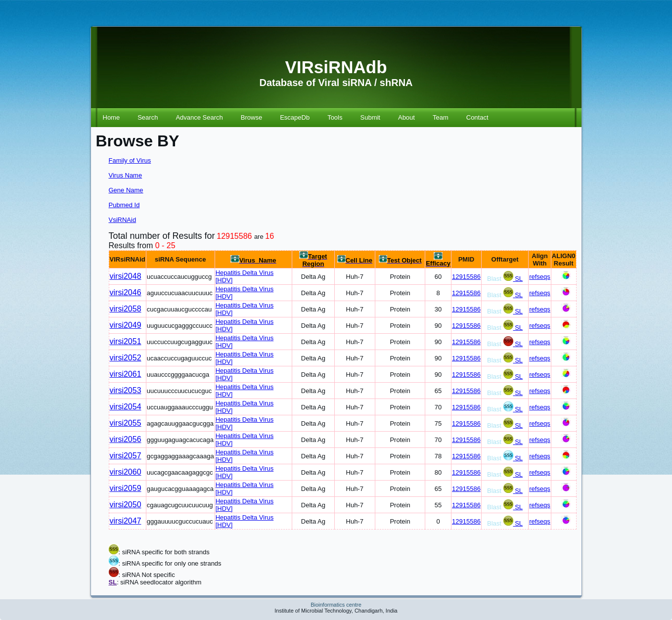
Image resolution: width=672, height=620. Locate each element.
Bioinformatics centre (336, 605)
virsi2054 (126, 407)
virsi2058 (126, 309)
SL (519, 279)
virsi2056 (126, 439)
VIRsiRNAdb (336, 67)
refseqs (540, 277)
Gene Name (126, 190)
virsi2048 (126, 276)
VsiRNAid (123, 220)
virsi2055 (126, 423)
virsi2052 (126, 358)
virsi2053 (126, 390)
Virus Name (126, 175)
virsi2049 (126, 325)
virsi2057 (126, 456)
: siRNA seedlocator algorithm (159, 582)
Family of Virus (130, 160)
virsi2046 (126, 292)
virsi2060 (126, 472)
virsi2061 (126, 374)
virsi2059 (126, 488)
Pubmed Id (124, 205)
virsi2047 (126, 521)
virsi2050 (126, 505)
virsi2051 (126, 341)
